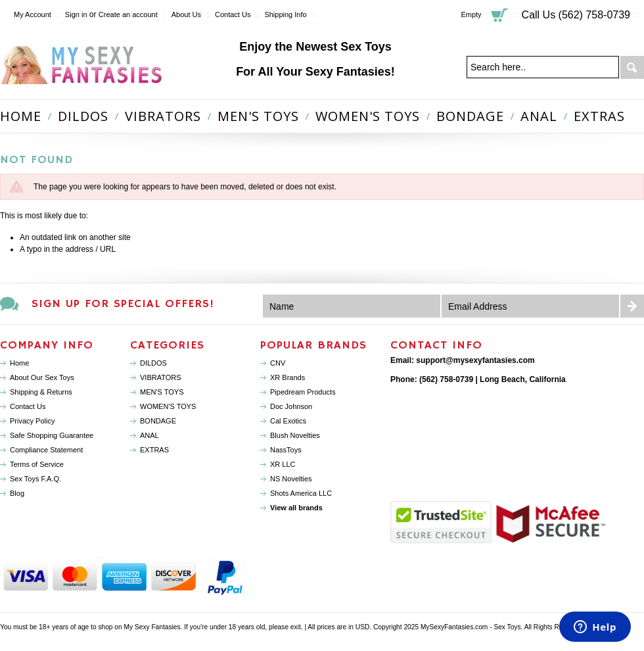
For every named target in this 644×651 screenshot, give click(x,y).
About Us (186, 14)
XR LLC (283, 464)
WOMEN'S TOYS (368, 116)
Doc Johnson (291, 406)
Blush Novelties (295, 435)
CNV (278, 363)
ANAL (539, 116)
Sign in (76, 14)
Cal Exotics (288, 421)
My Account (33, 14)
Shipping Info (285, 14)
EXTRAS (599, 116)
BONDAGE (470, 116)
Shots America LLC (301, 493)
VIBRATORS (163, 116)
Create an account (128, 14)
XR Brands (287, 377)
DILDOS (83, 116)
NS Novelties (291, 479)
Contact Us (233, 14)
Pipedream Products (303, 392)
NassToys (286, 450)
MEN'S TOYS (258, 116)
